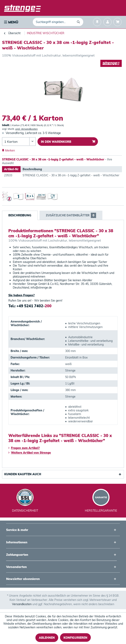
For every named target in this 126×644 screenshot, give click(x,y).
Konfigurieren (75, 638)
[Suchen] (79, 22)
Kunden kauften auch (23, 474)
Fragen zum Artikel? (24, 448)
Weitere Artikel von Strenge (30, 453)
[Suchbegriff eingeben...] (58, 22)
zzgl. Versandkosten (26, 129)
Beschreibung (20, 215)
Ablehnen (47, 638)
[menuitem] (11, 22)
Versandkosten (22, 604)
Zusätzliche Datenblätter (71, 215)
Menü (11, 22)
